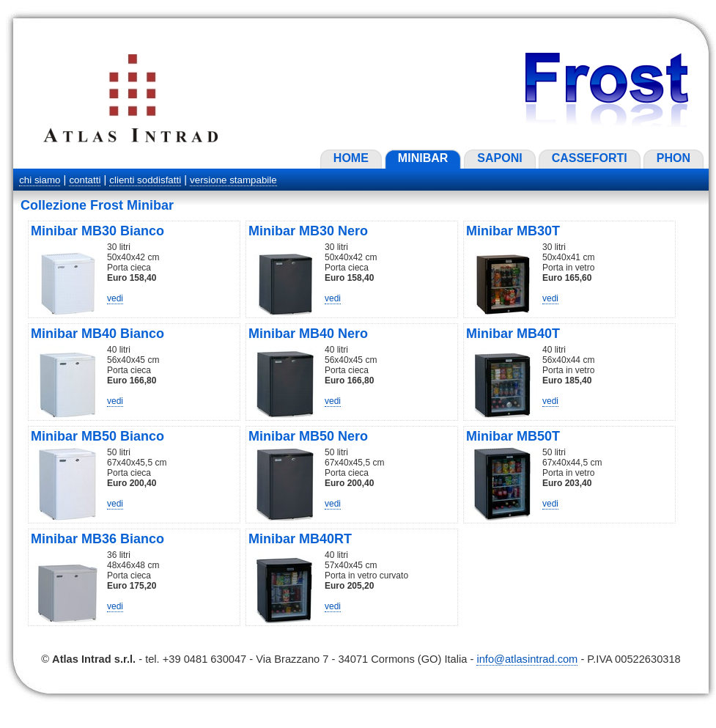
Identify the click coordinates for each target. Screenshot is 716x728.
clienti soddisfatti (145, 180)
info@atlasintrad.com (527, 659)
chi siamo (40, 180)
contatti (85, 180)
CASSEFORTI (590, 158)
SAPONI (499, 158)
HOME (351, 158)
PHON (673, 158)
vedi (115, 298)
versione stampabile (233, 180)
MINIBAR (423, 158)
